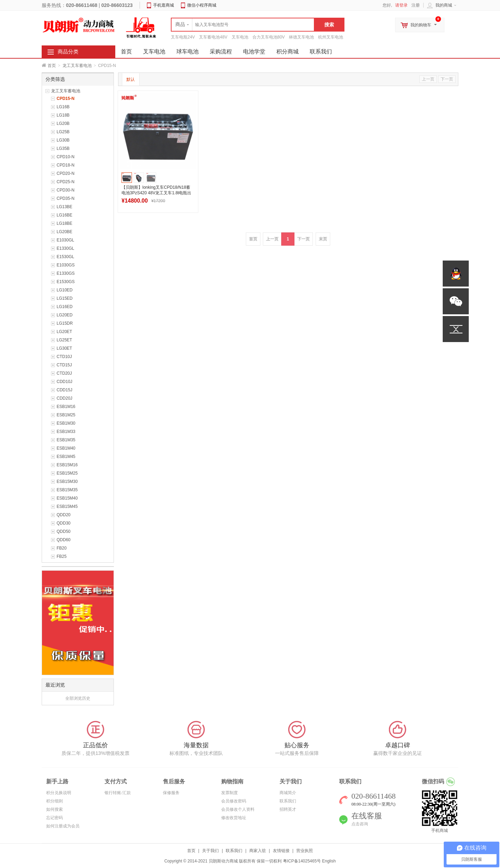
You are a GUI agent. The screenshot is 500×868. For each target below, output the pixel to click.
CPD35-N (65, 198)
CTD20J (64, 373)
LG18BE (64, 223)
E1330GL (65, 248)
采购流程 (221, 52)
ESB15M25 (67, 473)
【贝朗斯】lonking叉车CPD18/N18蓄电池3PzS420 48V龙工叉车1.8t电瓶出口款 (156, 193)
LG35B (63, 148)
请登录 (401, 5)
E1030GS (66, 265)
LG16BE (64, 215)
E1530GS (66, 282)
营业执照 (305, 851)
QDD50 (64, 531)
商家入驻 (258, 851)
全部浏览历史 (78, 698)
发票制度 (230, 793)
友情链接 (281, 851)
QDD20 (64, 515)
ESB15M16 (67, 465)
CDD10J (64, 382)
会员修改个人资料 (238, 809)
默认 (131, 79)
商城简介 (288, 793)
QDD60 (64, 540)
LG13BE (64, 207)
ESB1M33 (66, 432)
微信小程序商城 (202, 5)
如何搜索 (55, 809)
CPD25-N (65, 182)
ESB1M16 (66, 407)
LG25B (63, 132)
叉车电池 (240, 37)
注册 (416, 5)
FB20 (62, 548)
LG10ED (65, 290)
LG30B (63, 140)
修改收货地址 (234, 818)
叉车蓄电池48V (213, 37)
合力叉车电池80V (269, 37)
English (329, 861)
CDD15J (64, 390)
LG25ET (64, 340)
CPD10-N (65, 157)
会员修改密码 (234, 801)
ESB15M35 (67, 490)
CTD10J (64, 357)
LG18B (63, 115)
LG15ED (65, 298)
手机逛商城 (164, 5)
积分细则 (55, 801)
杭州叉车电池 (331, 37)
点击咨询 (360, 824)
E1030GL (65, 240)
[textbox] (243, 25)
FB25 (62, 556)
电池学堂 (254, 52)
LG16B (63, 107)
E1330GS (66, 273)
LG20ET (64, 332)
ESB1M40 (66, 448)
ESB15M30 (67, 482)
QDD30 (64, 523)
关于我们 (210, 851)
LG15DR (65, 323)
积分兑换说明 (59, 793)
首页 (52, 66)
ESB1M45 (66, 457)
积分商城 (287, 52)
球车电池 (187, 52)
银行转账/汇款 (118, 793)
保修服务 (171, 793)
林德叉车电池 (301, 37)
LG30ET (64, 348)
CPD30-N (65, 190)
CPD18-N (65, 165)
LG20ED (65, 315)
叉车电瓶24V (183, 37)
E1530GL (65, 257)
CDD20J (64, 398)
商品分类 (68, 52)
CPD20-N (65, 173)
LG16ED (65, 307)
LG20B (63, 124)
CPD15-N (65, 99)
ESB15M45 (67, 507)
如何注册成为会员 (63, 826)
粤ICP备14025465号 (302, 861)
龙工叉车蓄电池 (77, 66)
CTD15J (64, 365)
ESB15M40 (67, 498)
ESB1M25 (66, 415)
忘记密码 (55, 818)
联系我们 (321, 52)
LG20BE (64, 232)
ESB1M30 (66, 423)
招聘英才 (288, 809)
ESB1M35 (66, 440)
